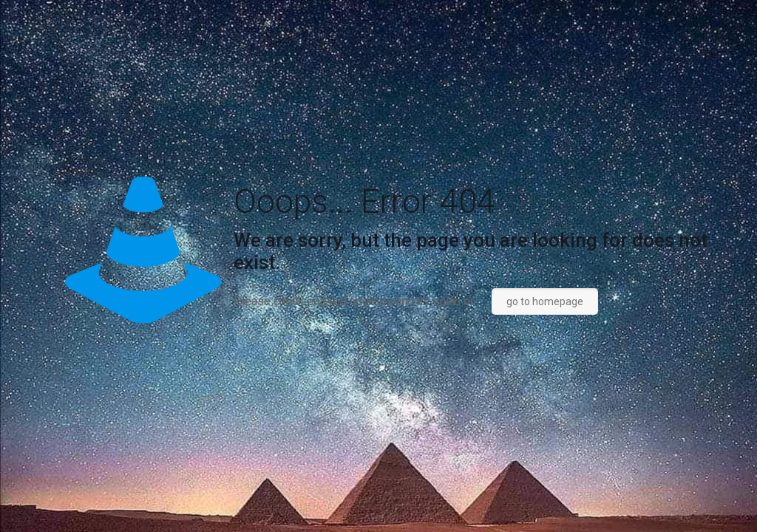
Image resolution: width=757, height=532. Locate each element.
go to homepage (545, 301)
